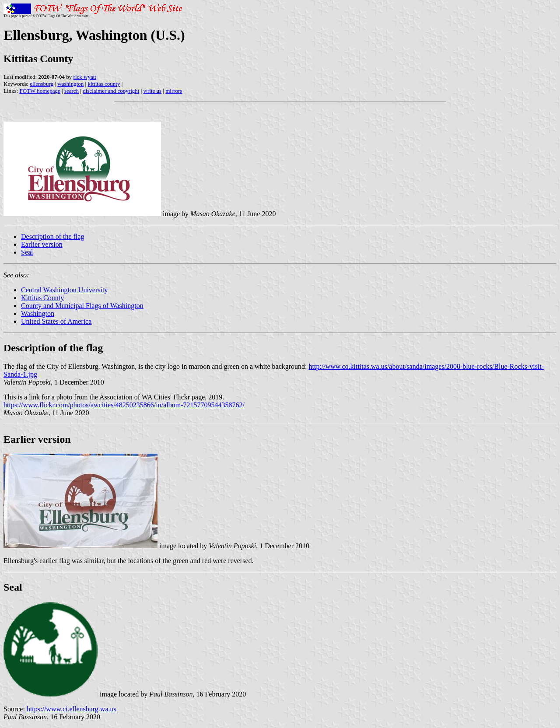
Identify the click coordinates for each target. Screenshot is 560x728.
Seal (27, 252)
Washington (38, 313)
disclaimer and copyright (111, 91)
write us (153, 91)
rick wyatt (85, 77)
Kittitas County (42, 298)
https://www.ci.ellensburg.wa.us (72, 709)
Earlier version (42, 244)
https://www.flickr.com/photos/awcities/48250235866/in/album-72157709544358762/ (124, 405)
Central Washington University (64, 290)
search (72, 91)
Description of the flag (52, 236)
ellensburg (42, 84)
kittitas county (104, 84)
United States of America (56, 321)
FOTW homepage (40, 91)
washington (70, 84)
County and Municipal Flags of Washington (82, 306)
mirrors (174, 91)
